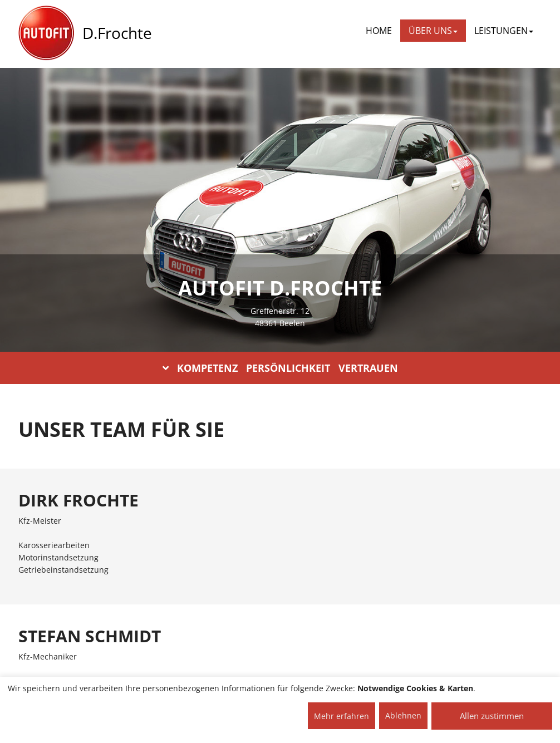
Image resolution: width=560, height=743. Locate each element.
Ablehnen (403, 715)
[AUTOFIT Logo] (46, 33)
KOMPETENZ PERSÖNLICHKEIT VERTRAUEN (280, 368)
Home (379, 31)
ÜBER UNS (433, 31)
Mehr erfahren (342, 716)
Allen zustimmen (492, 716)
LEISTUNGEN (504, 31)
